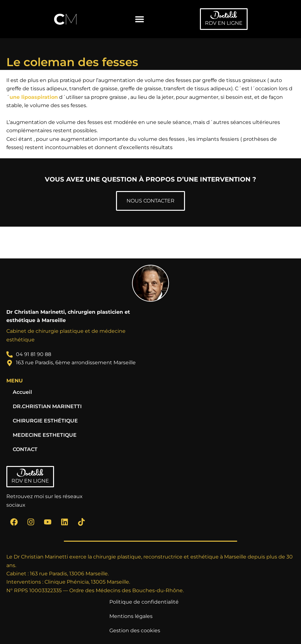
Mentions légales (131, 616)
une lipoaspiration (34, 97)
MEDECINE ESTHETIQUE (45, 435)
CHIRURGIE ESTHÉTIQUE (45, 421)
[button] (139, 19)
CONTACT (25, 449)
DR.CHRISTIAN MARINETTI (47, 406)
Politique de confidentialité (144, 602)
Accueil (22, 392)
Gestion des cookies (135, 630)
